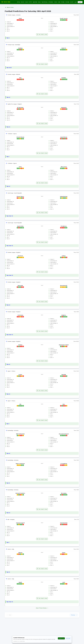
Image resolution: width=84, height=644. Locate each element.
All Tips (18, 2)
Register (80, 2)
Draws (39, 2)
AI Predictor (51, 2)
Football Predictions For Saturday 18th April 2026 (28, 11)
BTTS (31, 2)
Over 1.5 (27, 2)
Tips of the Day (44, 2)
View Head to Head (42, 34)
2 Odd (55, 2)
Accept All (61, 638)
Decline (68, 638)
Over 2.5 (23, 2)
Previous (74, 615)
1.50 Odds (67, 2)
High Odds (35, 2)
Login (76, 2)
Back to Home (9, 7)
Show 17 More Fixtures (42, 608)
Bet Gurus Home (6, 2)
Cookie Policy (22, 641)
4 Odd (59, 2)
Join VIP (72, 2)
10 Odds (63, 2)
